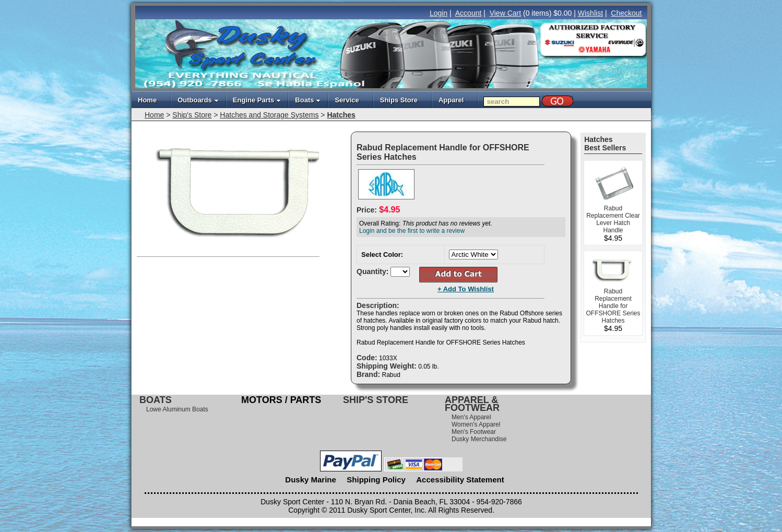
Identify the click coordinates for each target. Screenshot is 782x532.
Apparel (451, 100)
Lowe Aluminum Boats (177, 409)
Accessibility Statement (460, 480)
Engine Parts (257, 100)
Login (439, 13)
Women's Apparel (476, 424)
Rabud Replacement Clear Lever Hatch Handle (613, 219)
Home (147, 100)
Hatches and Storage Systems (269, 115)
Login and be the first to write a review (412, 231)
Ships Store (399, 100)
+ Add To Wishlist (466, 289)
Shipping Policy (376, 480)
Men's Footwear (474, 432)
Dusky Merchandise (479, 439)
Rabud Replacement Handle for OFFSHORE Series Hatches (613, 306)
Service (347, 100)
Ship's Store (192, 115)
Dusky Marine (311, 480)
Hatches (341, 115)
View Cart (505, 13)
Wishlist (590, 13)
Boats (308, 100)
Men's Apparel (471, 417)
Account (469, 13)
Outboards (198, 100)
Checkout (626, 13)
